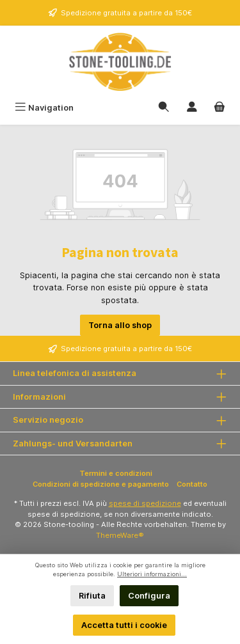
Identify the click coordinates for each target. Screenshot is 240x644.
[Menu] (44, 108)
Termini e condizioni (116, 473)
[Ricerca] (164, 108)
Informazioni (39, 397)
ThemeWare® (120, 535)
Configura (149, 596)
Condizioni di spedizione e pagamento (101, 484)
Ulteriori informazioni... (152, 574)
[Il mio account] (192, 108)
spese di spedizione (145, 503)
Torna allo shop (120, 325)
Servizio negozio (48, 420)
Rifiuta (92, 596)
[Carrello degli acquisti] (220, 108)
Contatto (192, 484)
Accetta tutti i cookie (124, 625)
